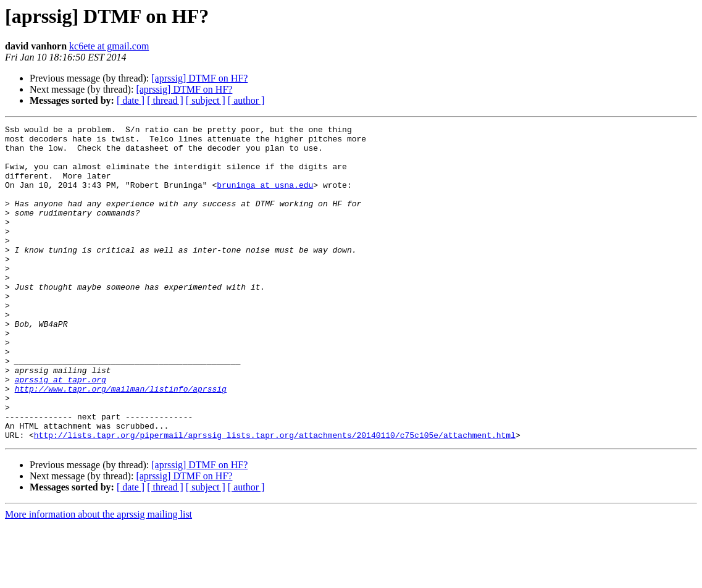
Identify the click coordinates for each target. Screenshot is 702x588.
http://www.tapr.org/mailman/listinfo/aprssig (121, 442)
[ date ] (131, 100)
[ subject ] (206, 100)
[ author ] (246, 100)
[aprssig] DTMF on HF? (199, 78)
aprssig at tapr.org (61, 431)
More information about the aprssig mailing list (98, 577)
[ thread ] (165, 100)
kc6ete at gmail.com (109, 46)
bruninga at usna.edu (265, 198)
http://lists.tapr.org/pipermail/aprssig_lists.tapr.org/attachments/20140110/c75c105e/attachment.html (275, 498)
